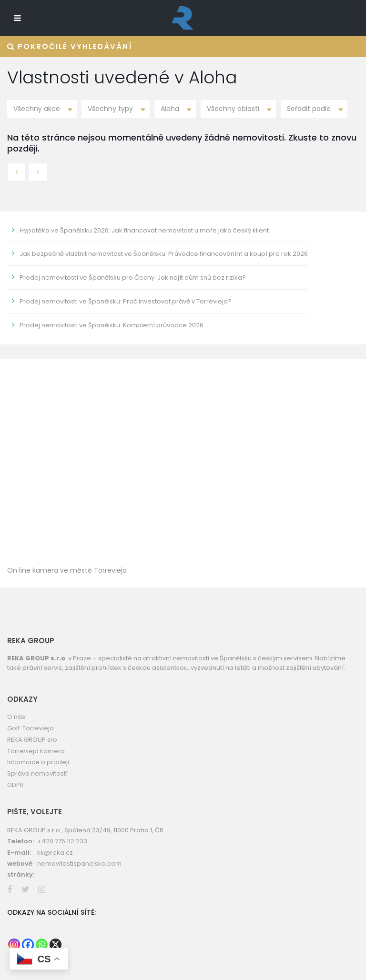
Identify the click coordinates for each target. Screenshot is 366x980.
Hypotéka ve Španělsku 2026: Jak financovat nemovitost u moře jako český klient (144, 230)
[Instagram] (14, 945)
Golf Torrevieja (30, 728)
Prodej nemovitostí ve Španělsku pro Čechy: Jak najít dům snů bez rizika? (133, 278)
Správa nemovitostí (37, 773)
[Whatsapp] (42, 945)
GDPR (15, 785)
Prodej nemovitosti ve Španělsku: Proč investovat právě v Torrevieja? (126, 301)
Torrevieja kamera (36, 751)
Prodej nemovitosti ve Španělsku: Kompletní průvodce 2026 (112, 325)
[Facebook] (28, 945)
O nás (16, 717)
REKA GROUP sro (32, 740)
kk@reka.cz (55, 853)
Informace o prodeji (38, 762)
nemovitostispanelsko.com (79, 864)
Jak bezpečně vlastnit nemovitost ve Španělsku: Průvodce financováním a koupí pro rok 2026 (164, 254)
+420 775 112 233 (62, 841)
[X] (56, 945)
